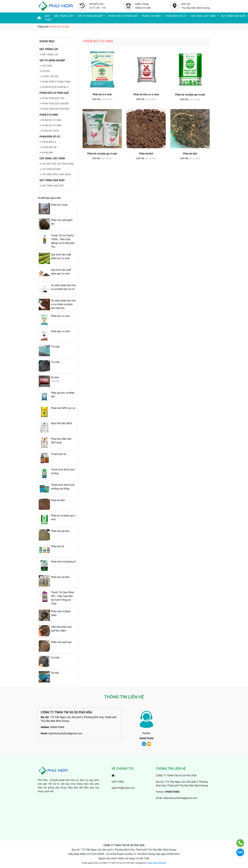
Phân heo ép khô (60, 531)
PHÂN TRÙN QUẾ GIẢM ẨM (55, 104)
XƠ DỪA (46, 71)
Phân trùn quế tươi (61, 642)
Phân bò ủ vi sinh (60, 316)
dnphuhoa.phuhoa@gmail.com (65, 733)
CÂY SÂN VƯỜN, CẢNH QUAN (56, 174)
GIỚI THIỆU (48, 18)
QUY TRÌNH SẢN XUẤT (52, 180)
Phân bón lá (57, 546)
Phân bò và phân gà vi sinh (190, 95)
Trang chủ (43, 27)
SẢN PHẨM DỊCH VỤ (123, 788)
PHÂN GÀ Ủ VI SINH (52, 125)
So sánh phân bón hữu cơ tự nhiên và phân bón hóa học (63, 304)
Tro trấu (55, 347)
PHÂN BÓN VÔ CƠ (176, 16)
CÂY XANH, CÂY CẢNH (204, 16)
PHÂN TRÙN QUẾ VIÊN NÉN (56, 109)
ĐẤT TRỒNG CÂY (64, 16)
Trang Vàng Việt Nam (157, 863)
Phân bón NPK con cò (63, 408)
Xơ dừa (55, 377)
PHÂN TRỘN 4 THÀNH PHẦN (56, 82)
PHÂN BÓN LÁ (49, 142)
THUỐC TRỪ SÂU (50, 76)
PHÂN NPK (47, 153)
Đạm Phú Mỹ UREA (61, 423)
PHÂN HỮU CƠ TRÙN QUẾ (123, 16)
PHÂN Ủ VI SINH (152, 16)
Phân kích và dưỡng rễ (63, 562)
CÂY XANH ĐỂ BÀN (51, 169)
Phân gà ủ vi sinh (60, 331)
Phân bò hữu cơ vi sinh (146, 94)
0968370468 (57, 727)
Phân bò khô (58, 500)
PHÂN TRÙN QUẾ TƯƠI (53, 98)
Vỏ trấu (55, 673)
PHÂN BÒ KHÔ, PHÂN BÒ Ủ (55, 87)
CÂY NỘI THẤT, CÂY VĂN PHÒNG (58, 164)
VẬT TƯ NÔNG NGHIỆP (91, 16)
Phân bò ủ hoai (59, 205)
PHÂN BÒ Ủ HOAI (50, 131)
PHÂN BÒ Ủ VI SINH (52, 120)
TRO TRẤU (47, 66)
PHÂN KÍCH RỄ (49, 147)
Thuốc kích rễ (58, 454)
